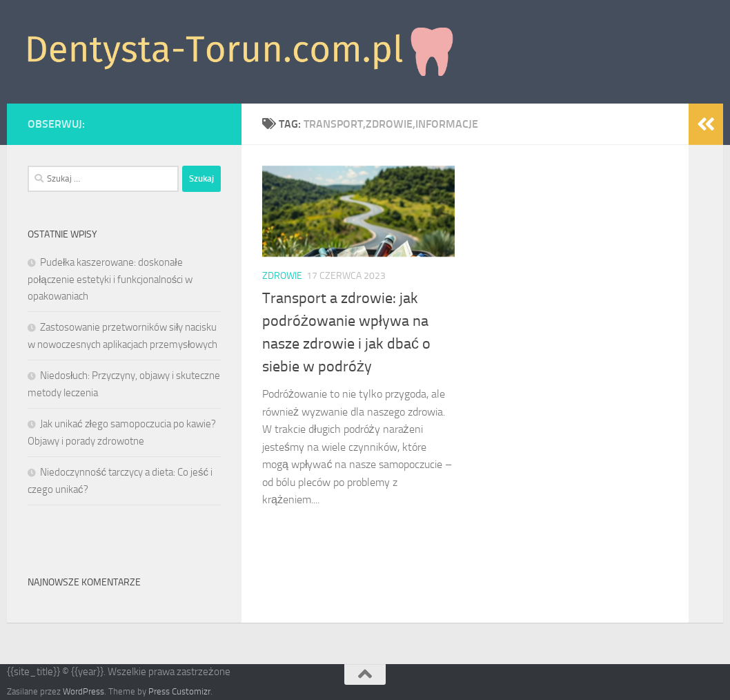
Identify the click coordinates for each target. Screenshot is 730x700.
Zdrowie (282, 276)
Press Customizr (179, 691)
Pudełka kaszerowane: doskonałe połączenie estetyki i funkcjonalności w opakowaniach (110, 279)
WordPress (83, 691)
